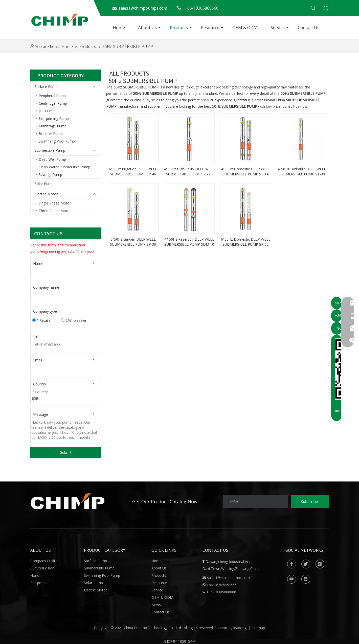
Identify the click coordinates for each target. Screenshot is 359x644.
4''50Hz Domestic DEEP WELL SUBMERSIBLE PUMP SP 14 (246, 171)
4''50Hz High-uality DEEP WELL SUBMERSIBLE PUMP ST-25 (189, 171)
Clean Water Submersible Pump (64, 167)
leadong (240, 628)
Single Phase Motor (55, 203)
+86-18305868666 (221, 592)
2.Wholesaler (74, 320)
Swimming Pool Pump (57, 141)
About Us (147, 27)
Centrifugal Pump (53, 103)
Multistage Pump (53, 126)
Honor (36, 575)
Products (179, 27)
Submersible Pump (50, 150)
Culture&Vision (42, 568)
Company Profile (44, 561)
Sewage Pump (50, 175)
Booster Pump (51, 134)
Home (119, 27)
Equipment (39, 583)
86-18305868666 (223, 585)
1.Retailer (42, 320)
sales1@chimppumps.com (228, 578)
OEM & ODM (245, 27)
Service (278, 27)
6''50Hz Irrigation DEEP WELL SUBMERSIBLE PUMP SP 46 (133, 171)
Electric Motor (46, 194)
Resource (210, 27)
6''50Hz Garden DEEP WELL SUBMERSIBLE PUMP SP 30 (133, 242)
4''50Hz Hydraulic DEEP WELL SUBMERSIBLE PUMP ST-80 (302, 171)
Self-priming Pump (54, 118)
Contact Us (309, 27)
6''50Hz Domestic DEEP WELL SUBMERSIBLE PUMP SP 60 (246, 242)
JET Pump (47, 111)
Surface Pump (46, 87)
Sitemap (258, 628)
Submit (66, 452)
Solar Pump (44, 184)
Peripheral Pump (52, 96)
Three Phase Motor (55, 211)
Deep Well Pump (52, 159)
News (156, 605)
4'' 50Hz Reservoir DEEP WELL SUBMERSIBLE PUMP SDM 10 (189, 242)
